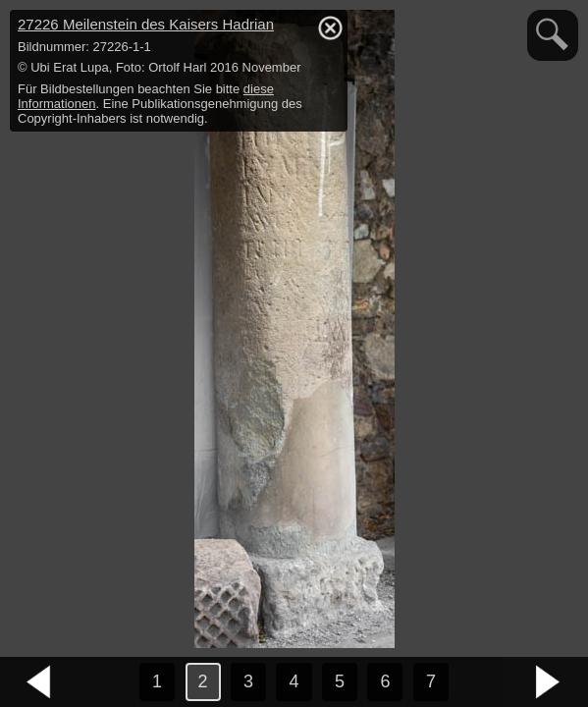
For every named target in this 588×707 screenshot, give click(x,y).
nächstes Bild (549, 682)
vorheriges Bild (39, 682)
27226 (146, 24)
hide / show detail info (330, 27)
